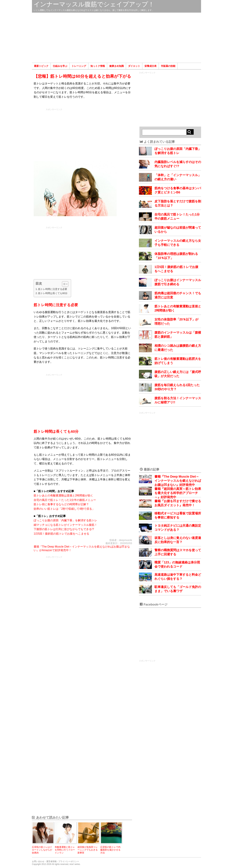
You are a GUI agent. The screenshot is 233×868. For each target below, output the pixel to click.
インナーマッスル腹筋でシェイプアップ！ (94, 4)
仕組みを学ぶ (60, 66)
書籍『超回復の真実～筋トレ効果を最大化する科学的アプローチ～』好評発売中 (178, 493)
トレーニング (79, 66)
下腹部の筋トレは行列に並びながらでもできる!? (64, 529)
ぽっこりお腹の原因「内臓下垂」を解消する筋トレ (65, 520)
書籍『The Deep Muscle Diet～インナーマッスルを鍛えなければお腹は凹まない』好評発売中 (178, 481)
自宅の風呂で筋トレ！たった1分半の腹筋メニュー (65, 500)
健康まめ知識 (116, 66)
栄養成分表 (151, 66)
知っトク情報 (98, 66)
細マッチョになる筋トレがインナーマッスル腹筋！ (65, 525)
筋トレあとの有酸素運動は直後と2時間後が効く (63, 495)
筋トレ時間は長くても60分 (53, 293)
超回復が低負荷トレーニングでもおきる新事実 (88, 850)
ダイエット (134, 66)
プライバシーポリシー (69, 861)
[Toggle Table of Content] (63, 284)
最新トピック (41, 66)
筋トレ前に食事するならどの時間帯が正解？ (61, 504)
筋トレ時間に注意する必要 (53, 289)
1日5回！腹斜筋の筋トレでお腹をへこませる (61, 534)
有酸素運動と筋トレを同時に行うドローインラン (65, 850)
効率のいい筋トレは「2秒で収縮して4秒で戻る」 (64, 509)
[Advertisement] (116, 38)
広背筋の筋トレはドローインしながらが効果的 (42, 850)
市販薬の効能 (168, 66)
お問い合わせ (38, 861)
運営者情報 (51, 861)
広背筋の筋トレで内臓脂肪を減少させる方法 (110, 850)
